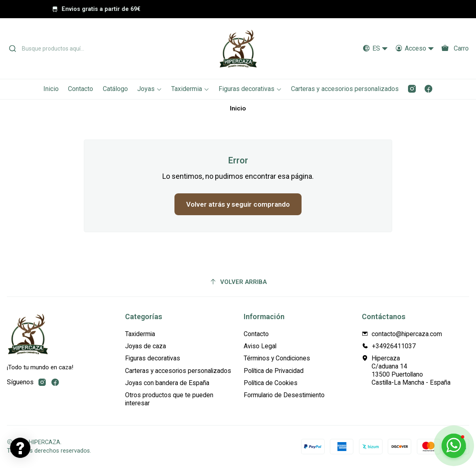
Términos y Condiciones (277, 358)
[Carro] (455, 49)
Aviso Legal (260, 346)
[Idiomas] (376, 49)
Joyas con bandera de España (167, 383)
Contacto (256, 334)
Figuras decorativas (153, 358)
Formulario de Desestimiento (284, 395)
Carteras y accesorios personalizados (178, 371)
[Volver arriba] (238, 282)
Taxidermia (140, 334)
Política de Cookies (271, 383)
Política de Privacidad (274, 371)
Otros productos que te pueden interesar (169, 399)
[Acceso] (415, 49)
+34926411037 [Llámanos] (389, 346)
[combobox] (80, 49)
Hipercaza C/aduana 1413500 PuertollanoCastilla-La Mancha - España (406, 370)
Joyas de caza (146, 346)
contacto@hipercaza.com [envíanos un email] (402, 334)
